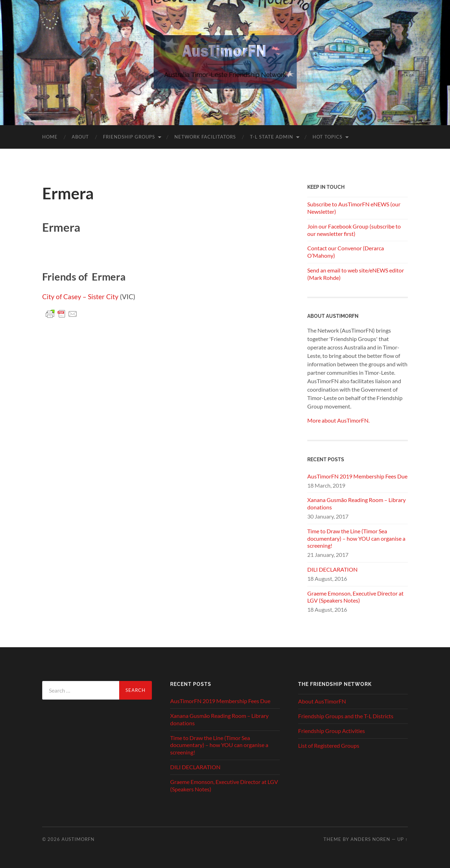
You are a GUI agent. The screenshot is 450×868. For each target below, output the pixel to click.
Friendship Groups (129, 137)
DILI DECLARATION (332, 569)
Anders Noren (370, 839)
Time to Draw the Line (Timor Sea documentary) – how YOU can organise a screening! (356, 538)
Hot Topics (327, 137)
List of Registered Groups (329, 745)
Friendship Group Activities (332, 731)
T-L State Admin (272, 137)
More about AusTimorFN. (338, 420)
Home (50, 137)
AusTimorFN (78, 839)
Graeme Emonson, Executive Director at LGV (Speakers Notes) (355, 597)
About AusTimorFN (322, 701)
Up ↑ (403, 839)
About (80, 137)
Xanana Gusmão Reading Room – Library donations (356, 503)
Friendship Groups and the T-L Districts (346, 716)
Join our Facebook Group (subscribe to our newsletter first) (354, 230)
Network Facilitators (205, 137)
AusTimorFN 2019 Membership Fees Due (357, 476)
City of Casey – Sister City (80, 297)
